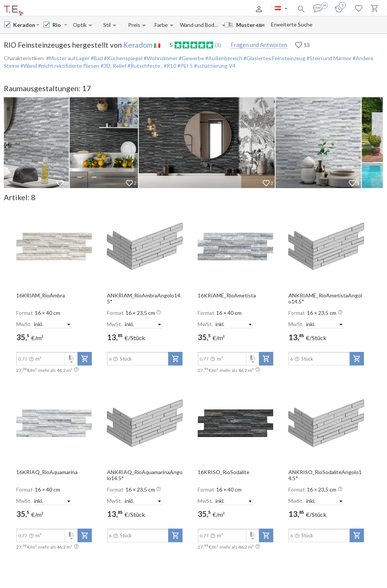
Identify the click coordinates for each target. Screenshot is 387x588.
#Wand (28, 66)
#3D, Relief (113, 66)
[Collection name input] (58, 25)
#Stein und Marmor (328, 58)
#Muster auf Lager (68, 58)
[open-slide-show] (54, 246)
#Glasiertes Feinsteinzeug (274, 58)
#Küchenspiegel (123, 58)
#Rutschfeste (144, 66)
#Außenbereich (223, 58)
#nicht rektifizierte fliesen (68, 66)
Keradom (138, 45)
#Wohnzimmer (160, 58)
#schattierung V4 (215, 66)
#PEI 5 (186, 66)
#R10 (170, 66)
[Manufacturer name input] (24, 25)
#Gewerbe (191, 58)
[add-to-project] (85, 359)
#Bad (96, 58)
